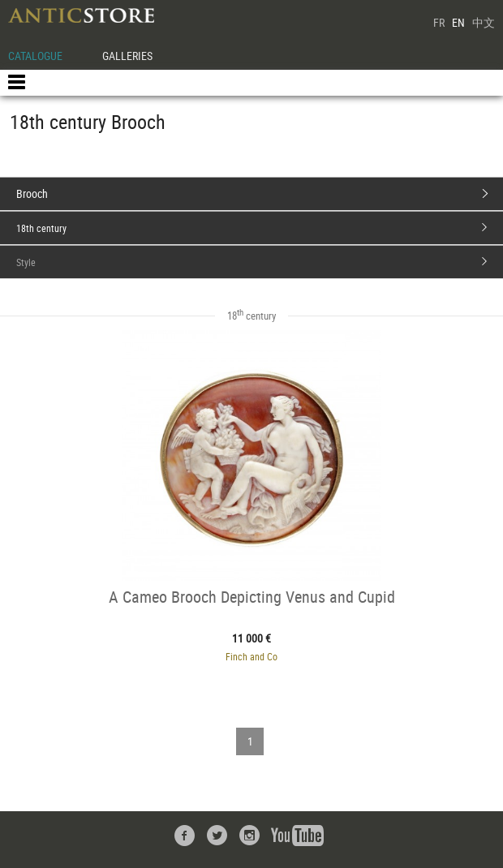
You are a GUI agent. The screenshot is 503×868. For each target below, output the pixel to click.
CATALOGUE (35, 56)
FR (439, 22)
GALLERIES (127, 56)
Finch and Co (251, 656)
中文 (484, 22)
